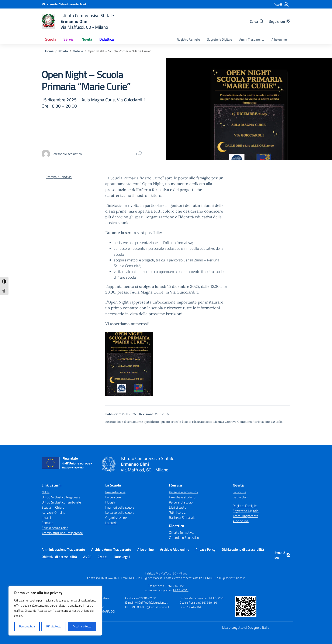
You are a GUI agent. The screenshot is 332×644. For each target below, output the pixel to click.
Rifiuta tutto (54, 626)
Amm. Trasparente (252, 39)
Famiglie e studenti (182, 497)
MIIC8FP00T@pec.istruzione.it (226, 578)
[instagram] (288, 21)
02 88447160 (110, 578)
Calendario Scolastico (184, 538)
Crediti (103, 557)
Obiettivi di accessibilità (59, 557)
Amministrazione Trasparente (62, 533)
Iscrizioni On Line (53, 512)
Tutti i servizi (178, 512)
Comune (47, 523)
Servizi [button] (69, 39)
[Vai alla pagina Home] (49, 51)
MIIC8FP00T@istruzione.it (146, 578)
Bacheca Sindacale (182, 518)
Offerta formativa (181, 532)
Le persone (113, 497)
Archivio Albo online (175, 549)
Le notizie (239, 492)
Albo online (279, 39)
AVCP (87, 557)
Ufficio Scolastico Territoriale (61, 502)
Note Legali (122, 557)
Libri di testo (178, 507)
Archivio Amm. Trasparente (111, 549)
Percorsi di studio (181, 502)
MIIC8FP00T (181, 590)
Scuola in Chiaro (53, 507)
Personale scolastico (183, 492)
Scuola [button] (51, 39)
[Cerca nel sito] (257, 21)
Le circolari (240, 497)
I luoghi (110, 502)
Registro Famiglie (188, 39)
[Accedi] (281, 4)
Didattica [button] (107, 39)
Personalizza (27, 626)
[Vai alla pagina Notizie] (78, 51)
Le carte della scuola (120, 512)
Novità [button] (87, 39)
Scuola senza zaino (55, 528)
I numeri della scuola (120, 507)
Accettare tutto (82, 626)
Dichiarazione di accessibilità (243, 549)
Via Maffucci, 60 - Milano (172, 573)
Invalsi (46, 518)
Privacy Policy (205, 549)
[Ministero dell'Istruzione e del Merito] (65, 4)
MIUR (46, 492)
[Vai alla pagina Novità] (63, 51)
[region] (55, 611)
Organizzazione (116, 518)
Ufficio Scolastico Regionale (61, 497)
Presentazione (115, 492)
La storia (111, 523)
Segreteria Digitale (220, 39)
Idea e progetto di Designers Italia (246, 627)
